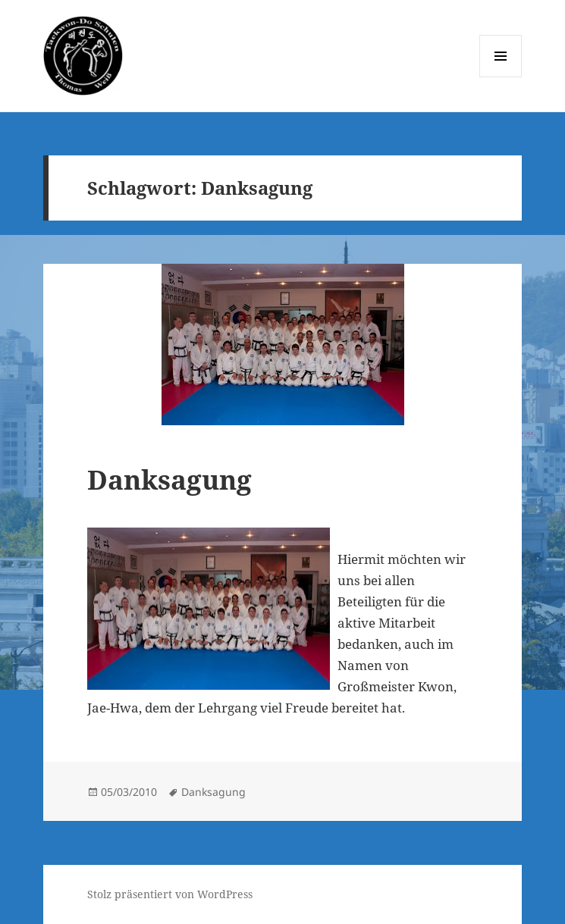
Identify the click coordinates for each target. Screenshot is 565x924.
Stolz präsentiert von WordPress (170, 894)
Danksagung (169, 479)
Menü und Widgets (501, 77)
